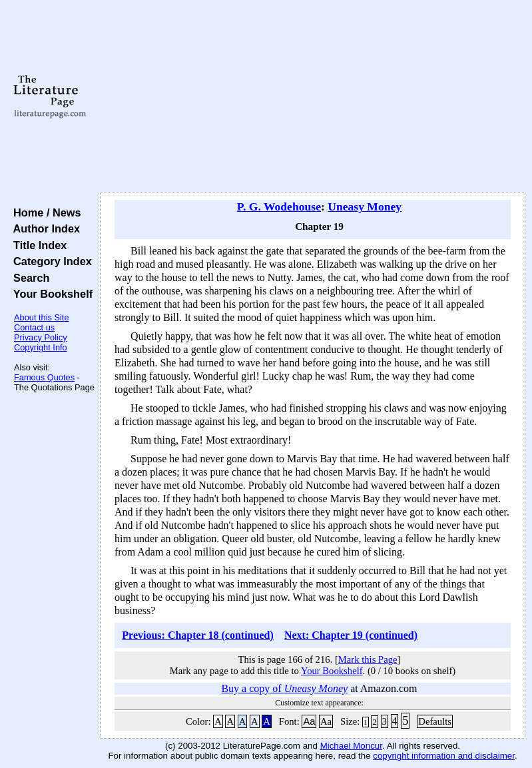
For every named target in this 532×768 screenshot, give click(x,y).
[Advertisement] (313, 97)
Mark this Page (368, 659)
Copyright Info (41, 347)
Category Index (50, 261)
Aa (309, 721)
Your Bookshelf (50, 294)
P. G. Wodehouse (279, 206)
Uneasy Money (365, 206)
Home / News (44, 212)
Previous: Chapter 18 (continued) (197, 635)
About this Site (42, 317)
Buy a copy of (284, 688)
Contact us (34, 327)
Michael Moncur (351, 746)
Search (28, 278)
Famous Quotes (44, 377)
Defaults (435, 721)
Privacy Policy (41, 337)
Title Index (37, 245)
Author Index (44, 228)
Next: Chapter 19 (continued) (351, 635)
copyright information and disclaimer (444, 756)
